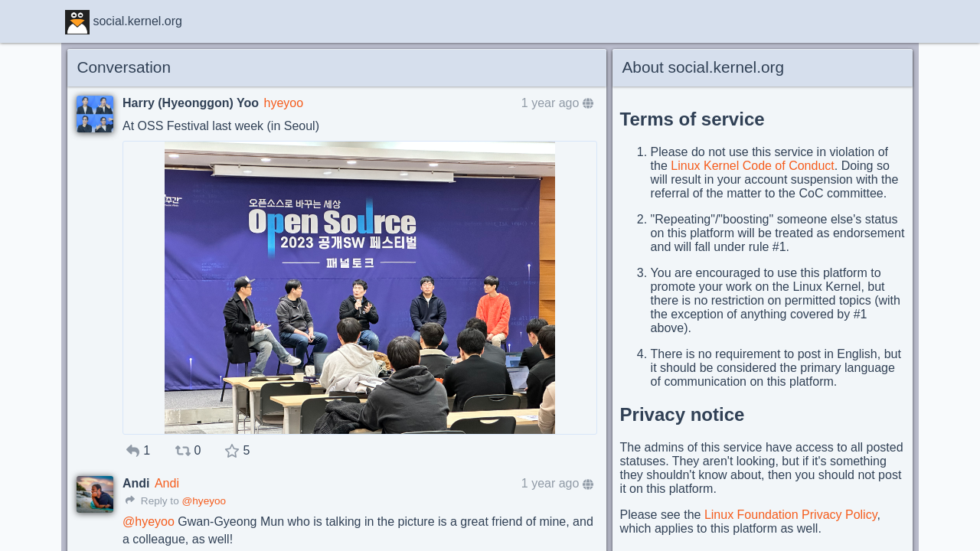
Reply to (152, 501)
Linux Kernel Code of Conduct (752, 166)
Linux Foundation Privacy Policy (791, 515)
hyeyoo (283, 103)
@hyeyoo (204, 501)
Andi (167, 483)
